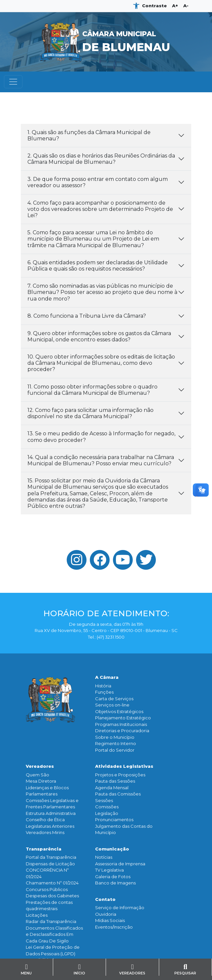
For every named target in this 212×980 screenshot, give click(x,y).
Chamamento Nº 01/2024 (52, 883)
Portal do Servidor (115, 750)
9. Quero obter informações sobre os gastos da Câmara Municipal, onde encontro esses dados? (99, 336)
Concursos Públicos (47, 889)
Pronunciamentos (114, 820)
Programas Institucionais (121, 724)
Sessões (104, 800)
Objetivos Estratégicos (119, 711)
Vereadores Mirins (45, 832)
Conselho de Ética (45, 820)
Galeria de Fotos (113, 877)
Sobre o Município (115, 737)
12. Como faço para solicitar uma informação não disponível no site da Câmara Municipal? (90, 413)
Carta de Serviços (114, 699)
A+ (175, 6)
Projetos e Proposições (120, 775)
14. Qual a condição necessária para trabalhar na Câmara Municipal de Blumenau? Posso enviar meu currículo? (101, 460)
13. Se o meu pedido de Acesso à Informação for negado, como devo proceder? (101, 437)
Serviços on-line (112, 705)
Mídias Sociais (110, 920)
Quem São (37, 775)
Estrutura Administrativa (51, 813)
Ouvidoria (106, 914)
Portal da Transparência (51, 857)
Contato (105, 899)
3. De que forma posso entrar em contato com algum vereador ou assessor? (98, 182)
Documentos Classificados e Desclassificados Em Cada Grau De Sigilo (54, 934)
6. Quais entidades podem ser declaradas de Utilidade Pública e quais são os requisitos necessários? (98, 266)
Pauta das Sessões (115, 781)
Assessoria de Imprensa (120, 864)
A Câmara (107, 677)
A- (186, 6)
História (103, 686)
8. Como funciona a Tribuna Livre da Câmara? (87, 316)
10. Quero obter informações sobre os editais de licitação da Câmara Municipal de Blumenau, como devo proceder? (101, 363)
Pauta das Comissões (118, 794)
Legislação (107, 813)
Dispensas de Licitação (50, 864)
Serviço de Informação (120, 908)
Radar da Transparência (51, 921)
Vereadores (40, 766)
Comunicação (112, 849)
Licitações (37, 915)
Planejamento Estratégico (123, 718)
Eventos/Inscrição (114, 927)
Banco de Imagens (115, 883)
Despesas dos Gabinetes (52, 896)
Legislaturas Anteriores (50, 826)
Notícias (104, 857)
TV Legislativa (109, 870)
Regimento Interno (116, 743)
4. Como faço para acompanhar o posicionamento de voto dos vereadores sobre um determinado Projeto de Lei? (100, 209)
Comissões (107, 807)
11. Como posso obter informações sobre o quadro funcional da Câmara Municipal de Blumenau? (92, 390)
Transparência (44, 849)
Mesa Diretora (41, 781)
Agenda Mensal (112, 788)
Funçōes (104, 692)
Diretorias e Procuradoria (122, 731)
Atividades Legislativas (124, 766)
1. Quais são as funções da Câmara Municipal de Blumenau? (89, 135)
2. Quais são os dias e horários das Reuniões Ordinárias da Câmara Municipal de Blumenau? (101, 159)
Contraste (154, 6)
